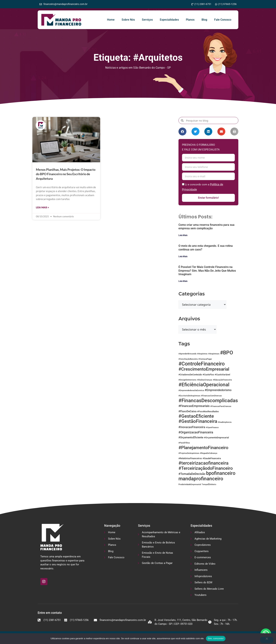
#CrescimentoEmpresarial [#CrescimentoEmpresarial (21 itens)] (204, 369)
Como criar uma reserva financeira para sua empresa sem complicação (206, 227)
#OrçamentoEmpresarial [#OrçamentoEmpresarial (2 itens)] (216, 438)
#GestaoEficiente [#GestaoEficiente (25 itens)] (196, 416)
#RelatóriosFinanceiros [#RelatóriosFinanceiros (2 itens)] (190, 459)
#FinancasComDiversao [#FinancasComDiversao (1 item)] (211, 396)
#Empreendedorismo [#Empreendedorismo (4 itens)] (218, 390)
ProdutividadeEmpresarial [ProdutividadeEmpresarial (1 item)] (190, 485)
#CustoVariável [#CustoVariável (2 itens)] (222, 375)
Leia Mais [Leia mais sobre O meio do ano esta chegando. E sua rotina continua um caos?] (183, 257)
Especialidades (169, 20)
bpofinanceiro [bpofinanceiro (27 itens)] (221, 473)
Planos (190, 20)
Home (111, 20)
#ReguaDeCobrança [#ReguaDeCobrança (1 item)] (209, 453)
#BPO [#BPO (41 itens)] (227, 353)
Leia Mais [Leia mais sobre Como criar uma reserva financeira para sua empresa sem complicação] (183, 235)
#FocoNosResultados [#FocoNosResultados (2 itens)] (208, 412)
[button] (182, 131)
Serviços (147, 20)
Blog (204, 20)
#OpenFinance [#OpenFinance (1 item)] (212, 428)
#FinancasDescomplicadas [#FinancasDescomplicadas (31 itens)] (208, 401)
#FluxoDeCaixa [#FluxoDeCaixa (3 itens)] (187, 412)
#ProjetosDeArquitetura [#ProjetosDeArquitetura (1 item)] (189, 453)
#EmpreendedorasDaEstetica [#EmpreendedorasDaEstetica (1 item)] (191, 391)
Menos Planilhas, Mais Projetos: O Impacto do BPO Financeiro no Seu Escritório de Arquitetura (66, 174)
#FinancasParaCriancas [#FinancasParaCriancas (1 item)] (221, 406)
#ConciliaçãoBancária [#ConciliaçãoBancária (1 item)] (188, 359)
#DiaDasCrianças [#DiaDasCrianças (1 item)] (205, 380)
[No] (267, 640)
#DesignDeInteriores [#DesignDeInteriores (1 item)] (187, 380)
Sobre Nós (128, 20)
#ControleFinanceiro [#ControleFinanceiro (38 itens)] (202, 364)
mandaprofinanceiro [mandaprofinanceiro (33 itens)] (201, 479)
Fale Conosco (223, 20)
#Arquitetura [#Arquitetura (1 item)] (214, 354)
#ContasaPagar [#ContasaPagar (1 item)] (205, 359)
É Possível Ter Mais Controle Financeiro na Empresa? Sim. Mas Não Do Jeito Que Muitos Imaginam (207, 271)
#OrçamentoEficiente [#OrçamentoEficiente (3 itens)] (191, 438)
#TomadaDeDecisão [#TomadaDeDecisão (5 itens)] (192, 474)
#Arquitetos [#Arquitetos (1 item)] (202, 354)
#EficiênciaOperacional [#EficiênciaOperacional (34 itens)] (204, 385)
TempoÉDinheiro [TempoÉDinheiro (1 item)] (209, 485)
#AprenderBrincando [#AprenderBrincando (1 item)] (187, 354)
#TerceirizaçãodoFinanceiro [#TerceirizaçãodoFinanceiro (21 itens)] (206, 468)
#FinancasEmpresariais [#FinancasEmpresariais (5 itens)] (194, 406)
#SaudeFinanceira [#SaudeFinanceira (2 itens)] (212, 459)
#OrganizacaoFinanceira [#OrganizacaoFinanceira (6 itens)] (196, 433)
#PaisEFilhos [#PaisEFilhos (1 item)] (184, 443)
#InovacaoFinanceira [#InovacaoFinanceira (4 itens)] (192, 427)
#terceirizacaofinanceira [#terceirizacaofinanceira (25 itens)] (203, 463)
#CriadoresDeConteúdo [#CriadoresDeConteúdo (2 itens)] (190, 375)
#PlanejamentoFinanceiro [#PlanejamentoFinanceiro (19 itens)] (203, 448)
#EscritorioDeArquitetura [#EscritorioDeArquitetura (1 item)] (189, 396)
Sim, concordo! (216, 638)
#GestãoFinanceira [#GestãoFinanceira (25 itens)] (198, 421)
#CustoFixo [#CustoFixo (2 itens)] (208, 375)
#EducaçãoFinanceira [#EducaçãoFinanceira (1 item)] (222, 380)
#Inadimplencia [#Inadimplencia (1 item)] (225, 422)
